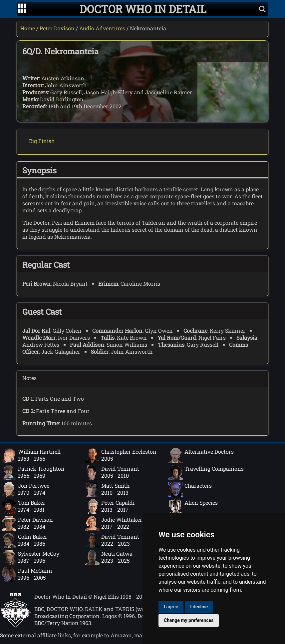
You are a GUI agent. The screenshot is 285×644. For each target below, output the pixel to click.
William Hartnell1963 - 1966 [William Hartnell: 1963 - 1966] (31, 455)
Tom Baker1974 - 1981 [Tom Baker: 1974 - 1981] (23, 506)
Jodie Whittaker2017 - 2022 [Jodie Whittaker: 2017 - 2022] (114, 523)
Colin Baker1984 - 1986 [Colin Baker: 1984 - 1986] (24, 540)
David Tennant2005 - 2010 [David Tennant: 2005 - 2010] (112, 472)
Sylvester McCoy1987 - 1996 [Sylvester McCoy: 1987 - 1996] (30, 557)
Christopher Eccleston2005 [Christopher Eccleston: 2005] (121, 455)
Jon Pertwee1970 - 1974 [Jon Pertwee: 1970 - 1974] (25, 489)
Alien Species (193, 506)
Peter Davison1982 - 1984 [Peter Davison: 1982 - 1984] (27, 523)
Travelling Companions (206, 472)
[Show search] (262, 9)
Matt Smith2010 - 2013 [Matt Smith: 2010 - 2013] (107, 489)
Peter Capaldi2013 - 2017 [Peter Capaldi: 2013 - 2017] (110, 506)
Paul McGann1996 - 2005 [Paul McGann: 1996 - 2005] (27, 574)
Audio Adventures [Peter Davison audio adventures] (102, 28)
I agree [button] (171, 607)
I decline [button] (199, 607)
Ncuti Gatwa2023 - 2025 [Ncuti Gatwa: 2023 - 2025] (109, 557)
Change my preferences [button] (189, 620)
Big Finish (42, 141)
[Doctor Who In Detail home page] (143, 9)
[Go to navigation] (22, 9)
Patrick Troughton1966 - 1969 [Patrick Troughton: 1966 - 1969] (33, 472)
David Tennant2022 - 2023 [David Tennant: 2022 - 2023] (112, 540)
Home (28, 28)
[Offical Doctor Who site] (15, 625)
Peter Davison (57, 28)
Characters (190, 489)
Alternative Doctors (201, 455)
